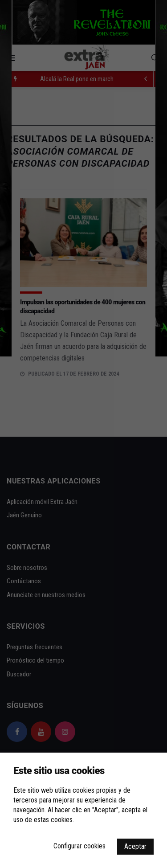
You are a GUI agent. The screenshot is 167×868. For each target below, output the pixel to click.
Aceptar (135, 846)
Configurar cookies (79, 846)
